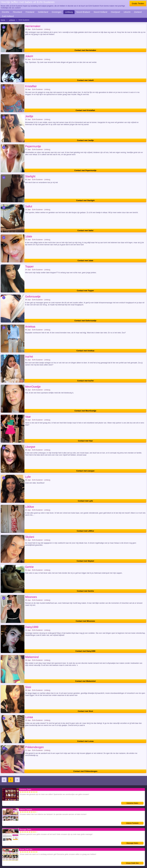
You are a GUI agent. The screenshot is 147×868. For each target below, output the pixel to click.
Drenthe (6, 12)
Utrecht (127, 12)
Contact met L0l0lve (85, 531)
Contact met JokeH (85, 80)
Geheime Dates (132, 803)
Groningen (57, 12)
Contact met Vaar (85, 441)
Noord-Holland (100, 12)
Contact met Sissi (85, 711)
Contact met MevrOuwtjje (85, 411)
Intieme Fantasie (132, 823)
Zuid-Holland (8, 16)
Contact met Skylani (85, 561)
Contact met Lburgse (85, 471)
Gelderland (43, 12)
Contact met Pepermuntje (85, 170)
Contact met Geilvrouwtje (85, 321)
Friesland (30, 12)
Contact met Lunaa (85, 741)
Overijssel (115, 12)
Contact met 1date (85, 261)
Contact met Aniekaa (85, 351)
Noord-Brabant (83, 12)
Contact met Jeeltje (85, 140)
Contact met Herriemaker (85, 50)
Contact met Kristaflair (85, 110)
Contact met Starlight (85, 200)
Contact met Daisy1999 (85, 651)
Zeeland (138, 12)
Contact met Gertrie (85, 591)
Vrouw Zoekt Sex (132, 863)
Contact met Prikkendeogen (85, 771)
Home (3, 20)
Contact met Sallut (85, 230)
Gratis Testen (138, 3)
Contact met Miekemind (85, 681)
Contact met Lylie (85, 501)
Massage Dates (132, 843)
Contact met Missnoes (85, 621)
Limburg (69, 12)
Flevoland (17, 12)
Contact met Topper (85, 291)
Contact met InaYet (85, 381)
